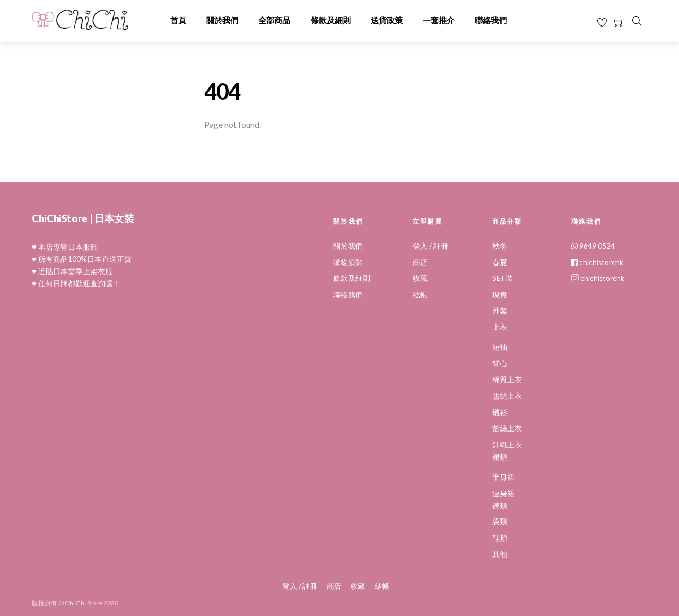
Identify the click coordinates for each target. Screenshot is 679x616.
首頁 (178, 21)
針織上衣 (507, 445)
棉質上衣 (507, 380)
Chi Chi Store (84, 602)
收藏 (420, 278)
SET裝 (503, 278)
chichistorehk (597, 262)
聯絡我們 (491, 21)
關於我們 (222, 21)
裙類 (500, 457)
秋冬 (500, 246)
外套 (500, 311)
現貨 (500, 295)
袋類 (500, 522)
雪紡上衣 (507, 396)
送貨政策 (387, 21)
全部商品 (274, 21)
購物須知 (348, 262)
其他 (500, 555)
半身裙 (503, 477)
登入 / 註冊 (430, 246)
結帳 (420, 295)
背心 (500, 364)
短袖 (500, 347)
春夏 (500, 262)
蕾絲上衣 (507, 428)
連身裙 (503, 494)
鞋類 (500, 538)
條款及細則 (331, 21)
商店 (420, 262)
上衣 (500, 327)
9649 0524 (593, 246)
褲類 (500, 506)
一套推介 (439, 21)
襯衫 (500, 412)
